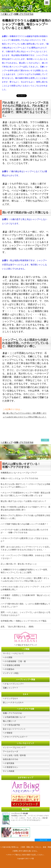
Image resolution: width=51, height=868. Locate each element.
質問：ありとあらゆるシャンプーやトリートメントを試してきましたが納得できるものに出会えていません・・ (25, 548)
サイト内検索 (9, 771)
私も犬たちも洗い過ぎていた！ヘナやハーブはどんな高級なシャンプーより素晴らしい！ (25, 486)
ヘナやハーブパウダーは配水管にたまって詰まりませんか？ (24, 540)
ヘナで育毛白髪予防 (11, 725)
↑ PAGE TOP (43, 840)
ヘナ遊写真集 (9, 763)
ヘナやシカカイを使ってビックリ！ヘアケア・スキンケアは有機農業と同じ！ (25, 588)
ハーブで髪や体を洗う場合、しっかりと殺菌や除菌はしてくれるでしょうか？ (25, 605)
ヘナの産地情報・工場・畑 (14, 661)
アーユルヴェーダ (10, 751)
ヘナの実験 (8, 657)
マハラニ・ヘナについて (13, 654)
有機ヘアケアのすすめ (24, 14)
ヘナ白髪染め (9, 669)
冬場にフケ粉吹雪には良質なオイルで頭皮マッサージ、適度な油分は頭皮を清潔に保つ (25, 508)
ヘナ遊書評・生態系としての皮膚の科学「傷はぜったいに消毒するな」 (25, 597)
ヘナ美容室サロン (10, 767)
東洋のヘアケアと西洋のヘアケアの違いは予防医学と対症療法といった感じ (25, 517)
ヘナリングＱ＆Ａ (10, 699)
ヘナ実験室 (8, 733)
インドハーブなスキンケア (14, 748)
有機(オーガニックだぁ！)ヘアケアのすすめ (19, 478)
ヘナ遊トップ (7, 14)
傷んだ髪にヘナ (10, 721)
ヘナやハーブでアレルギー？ (15, 737)
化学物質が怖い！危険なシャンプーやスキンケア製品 (24, 621)
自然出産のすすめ (10, 759)
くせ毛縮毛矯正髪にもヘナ (14, 717)
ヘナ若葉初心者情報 (11, 665)
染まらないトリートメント (14, 729)
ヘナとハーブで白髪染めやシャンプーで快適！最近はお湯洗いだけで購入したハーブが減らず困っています (25, 494)
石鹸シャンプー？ (10, 688)
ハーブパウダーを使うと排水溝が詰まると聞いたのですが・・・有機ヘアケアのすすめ (24, 531)
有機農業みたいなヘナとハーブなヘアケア (19, 473)
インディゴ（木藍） (11, 673)
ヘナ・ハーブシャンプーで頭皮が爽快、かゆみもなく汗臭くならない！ (25, 557)
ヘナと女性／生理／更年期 (14, 755)
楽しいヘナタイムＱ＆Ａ (13, 703)
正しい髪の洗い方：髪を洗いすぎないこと (19, 564)
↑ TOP (45, 440)
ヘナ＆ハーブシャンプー (13, 684)
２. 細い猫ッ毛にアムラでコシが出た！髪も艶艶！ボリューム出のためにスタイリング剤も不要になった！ (25, 580)
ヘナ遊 (31, 859)
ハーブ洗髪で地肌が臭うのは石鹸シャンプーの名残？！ (24, 524)
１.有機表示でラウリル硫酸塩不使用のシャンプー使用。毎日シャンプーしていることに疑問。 (25, 571)
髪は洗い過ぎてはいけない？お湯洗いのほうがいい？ (24, 501)
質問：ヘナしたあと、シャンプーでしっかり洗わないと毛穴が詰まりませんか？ (25, 614)
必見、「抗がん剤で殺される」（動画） (18, 627)
